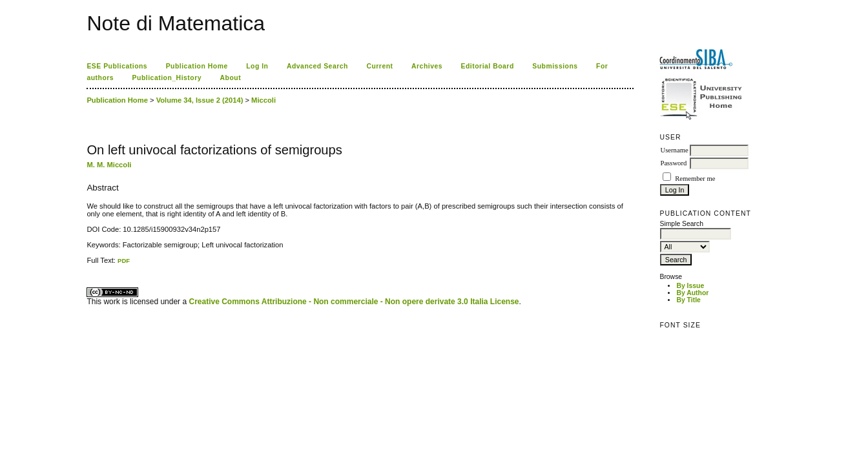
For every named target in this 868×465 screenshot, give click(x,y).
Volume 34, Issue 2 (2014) (200, 100)
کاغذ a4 (88, 264)
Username (674, 150)
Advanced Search (317, 66)
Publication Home (197, 66)
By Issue (690, 286)
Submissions (555, 66)
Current (379, 66)
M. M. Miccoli (109, 165)
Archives (427, 66)
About (231, 78)
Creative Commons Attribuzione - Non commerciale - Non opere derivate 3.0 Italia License (354, 302)
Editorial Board (488, 66)
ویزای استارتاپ (90, 264)
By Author (692, 293)
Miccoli (263, 100)
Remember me (695, 179)
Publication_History (167, 78)
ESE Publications (117, 66)
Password (673, 163)
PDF (124, 261)
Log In (257, 66)
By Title (688, 300)
